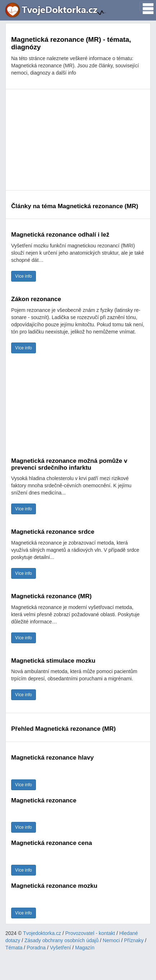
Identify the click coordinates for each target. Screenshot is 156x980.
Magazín (85, 948)
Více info (24, 276)
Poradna (36, 948)
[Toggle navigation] (146, 6)
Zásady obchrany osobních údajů (61, 940)
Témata (14, 948)
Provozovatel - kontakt (90, 933)
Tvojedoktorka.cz (42, 933)
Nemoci (111, 940)
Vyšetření (61, 948)
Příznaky (134, 940)
